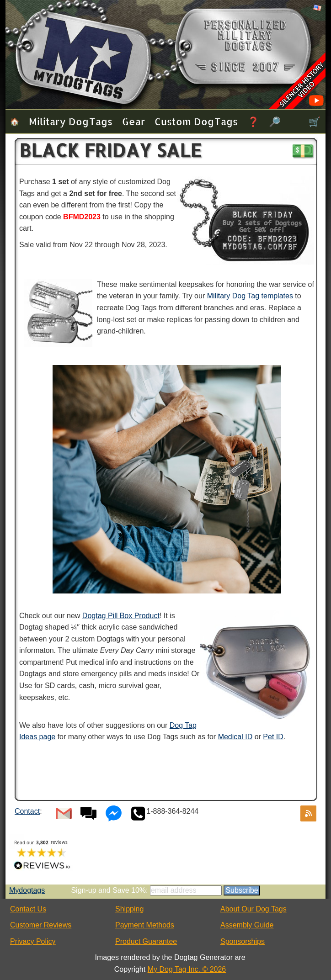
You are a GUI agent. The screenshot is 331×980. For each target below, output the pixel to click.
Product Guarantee (146, 941)
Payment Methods (145, 925)
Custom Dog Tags (196, 121)
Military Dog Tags (71, 121)
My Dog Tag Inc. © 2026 (187, 969)
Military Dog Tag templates (250, 296)
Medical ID (235, 737)
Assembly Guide (247, 925)
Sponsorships (243, 941)
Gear (133, 121)
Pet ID (273, 737)
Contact (27, 811)
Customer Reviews (41, 925)
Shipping (129, 909)
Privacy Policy (33, 941)
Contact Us (28, 909)
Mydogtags (27, 890)
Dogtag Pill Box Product (121, 616)
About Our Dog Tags (254, 909)
